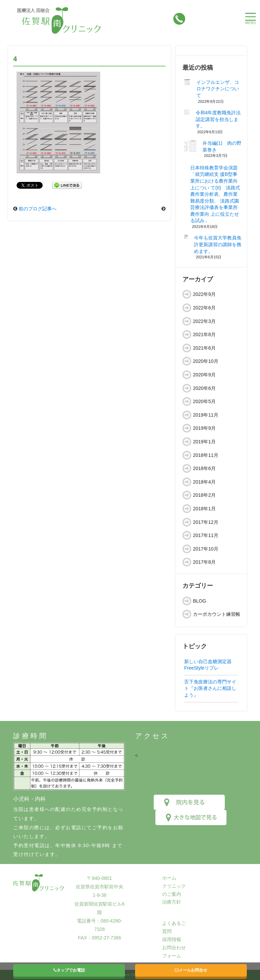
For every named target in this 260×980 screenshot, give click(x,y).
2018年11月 (206, 455)
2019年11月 (206, 415)
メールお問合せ (191, 970)
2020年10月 (206, 361)
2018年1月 (204, 509)
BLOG (200, 601)
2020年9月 (204, 375)
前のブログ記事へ (38, 209)
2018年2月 (204, 495)
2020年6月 (204, 388)
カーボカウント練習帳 (217, 614)
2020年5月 (204, 401)
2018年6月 (204, 468)
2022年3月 (204, 321)
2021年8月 (204, 334)
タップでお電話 (69, 970)
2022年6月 (204, 308)
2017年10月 (206, 549)
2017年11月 (206, 535)
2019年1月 (204, 442)
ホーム (169, 878)
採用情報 (172, 939)
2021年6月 (204, 348)
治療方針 (172, 902)
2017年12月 (206, 522)
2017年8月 (204, 562)
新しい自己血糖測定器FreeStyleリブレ (208, 665)
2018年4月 (204, 482)
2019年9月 (204, 428)
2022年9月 (204, 294)
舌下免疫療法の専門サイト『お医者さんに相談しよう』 (210, 688)
